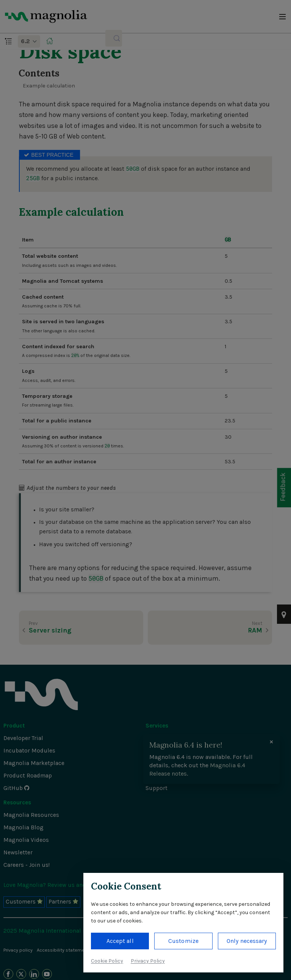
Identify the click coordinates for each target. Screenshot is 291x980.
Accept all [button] (120, 941)
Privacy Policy (148, 961)
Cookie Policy (107, 961)
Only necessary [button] (247, 941)
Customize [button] (183, 941)
